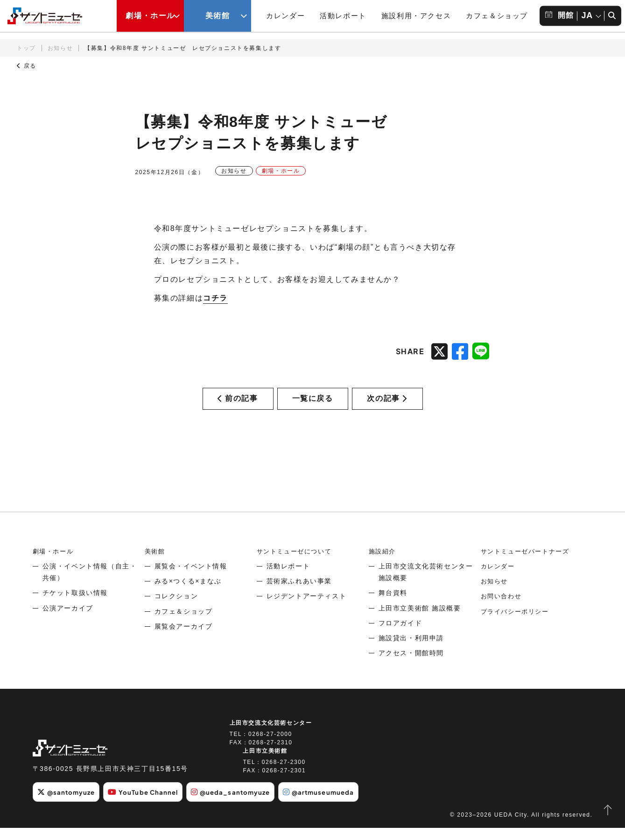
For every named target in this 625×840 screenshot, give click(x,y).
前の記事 (238, 405)
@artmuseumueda (336, 805)
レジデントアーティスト (307, 609)
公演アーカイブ (68, 621)
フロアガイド (400, 636)
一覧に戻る (313, 405)
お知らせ (60, 48)
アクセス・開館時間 (411, 666)
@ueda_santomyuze (243, 805)
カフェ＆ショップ (497, 16)
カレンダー (285, 16)
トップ (26, 48)
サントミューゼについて (297, 564)
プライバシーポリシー (517, 624)
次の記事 (387, 405)
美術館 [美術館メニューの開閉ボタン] (218, 16)
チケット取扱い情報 (75, 606)
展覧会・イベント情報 (191, 579)
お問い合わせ (503, 609)
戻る (27, 66)
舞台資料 (393, 606)
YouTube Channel (150, 805)
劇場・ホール (55, 564)
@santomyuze (68, 805)
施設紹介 (383, 564)
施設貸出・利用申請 (411, 651)
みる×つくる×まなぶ (188, 594)
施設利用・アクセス (416, 16)
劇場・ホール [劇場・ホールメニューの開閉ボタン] (150, 16)
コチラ (215, 298)
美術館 (156, 564)
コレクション (176, 609)
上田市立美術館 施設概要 (420, 621)
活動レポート (343, 16)
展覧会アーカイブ (184, 639)
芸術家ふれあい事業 (299, 594)
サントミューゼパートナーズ (528, 564)
